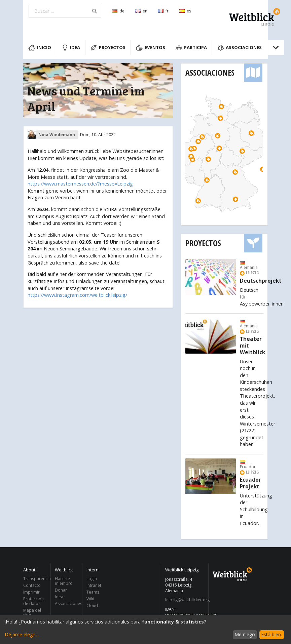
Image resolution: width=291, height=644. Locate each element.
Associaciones (240, 48)
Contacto (32, 585)
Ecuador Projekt (250, 483)
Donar (61, 590)
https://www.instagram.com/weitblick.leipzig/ (77, 295)
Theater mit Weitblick (252, 346)
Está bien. (271, 634)
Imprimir (31, 592)
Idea (71, 48)
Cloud (92, 605)
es (185, 11)
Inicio (40, 48)
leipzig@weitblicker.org (185, 600)
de (118, 11)
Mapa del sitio (32, 612)
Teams (93, 592)
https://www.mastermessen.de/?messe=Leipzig (80, 184)
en (141, 11)
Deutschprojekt (261, 281)
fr (163, 11)
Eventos (151, 48)
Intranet (94, 585)
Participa (191, 48)
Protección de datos (33, 601)
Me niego (245, 634)
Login (92, 579)
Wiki (90, 599)
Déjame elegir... (22, 634)
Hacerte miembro (64, 581)
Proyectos (108, 48)
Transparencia (35, 579)
